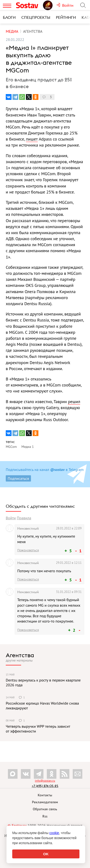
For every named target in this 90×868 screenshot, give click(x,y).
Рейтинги (66, 17)
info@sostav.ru (45, 781)
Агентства (20, 655)
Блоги (9, 17)
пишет (32, 139)
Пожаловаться (28, 550)
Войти (11, 518)
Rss (45, 816)
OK (46, 854)
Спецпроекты (36, 17)
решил (74, 402)
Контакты (45, 795)
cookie (54, 833)
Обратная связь (45, 809)
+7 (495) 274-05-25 (45, 786)
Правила (24, 518)
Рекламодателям (45, 802)
